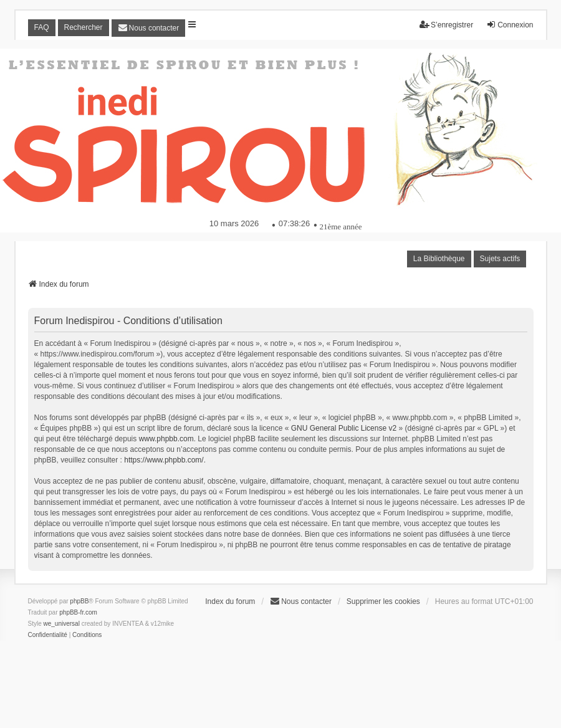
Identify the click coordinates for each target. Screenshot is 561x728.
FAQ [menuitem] (42, 27)
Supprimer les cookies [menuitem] (383, 601)
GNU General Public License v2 (344, 428)
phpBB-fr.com (78, 612)
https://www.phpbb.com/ (164, 460)
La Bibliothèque (439, 259)
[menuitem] (149, 28)
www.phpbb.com (166, 439)
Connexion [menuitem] (510, 25)
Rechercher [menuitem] (84, 27)
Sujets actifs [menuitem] (500, 259)
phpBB (79, 601)
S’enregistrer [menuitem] (446, 25)
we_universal (62, 624)
